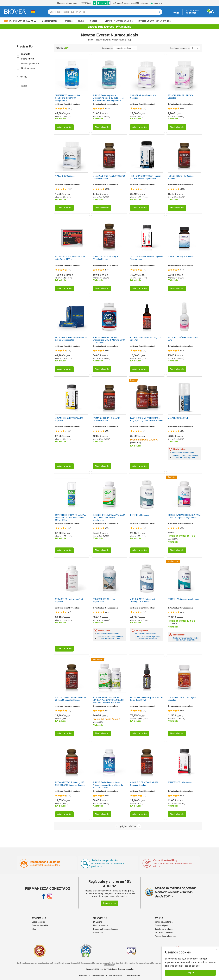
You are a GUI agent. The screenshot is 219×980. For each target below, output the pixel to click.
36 (195, 48)
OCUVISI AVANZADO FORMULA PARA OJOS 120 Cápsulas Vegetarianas (184, 516)
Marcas (69, 21)
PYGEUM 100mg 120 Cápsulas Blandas (181, 177)
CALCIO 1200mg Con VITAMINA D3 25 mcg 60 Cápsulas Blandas (71, 699)
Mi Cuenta (98, 922)
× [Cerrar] (217, 949)
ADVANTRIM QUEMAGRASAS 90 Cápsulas (69, 419)
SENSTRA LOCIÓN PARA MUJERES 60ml (183, 339)
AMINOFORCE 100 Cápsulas (180, 782)
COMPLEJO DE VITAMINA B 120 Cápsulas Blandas (144, 784)
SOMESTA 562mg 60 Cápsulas (181, 257)
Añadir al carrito (64, 127)
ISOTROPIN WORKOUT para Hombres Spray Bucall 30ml (147, 699)
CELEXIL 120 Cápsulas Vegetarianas (184, 599)
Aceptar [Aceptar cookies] (190, 973)
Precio (22, 86)
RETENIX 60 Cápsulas (140, 515)
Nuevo (81, 21)
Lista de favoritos (101, 925)
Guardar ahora (109, 903)
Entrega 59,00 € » (119, 21)
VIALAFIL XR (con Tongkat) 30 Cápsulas (143, 97)
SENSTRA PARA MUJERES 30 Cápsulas (181, 97)
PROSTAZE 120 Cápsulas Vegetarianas (104, 600)
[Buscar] (159, 12)
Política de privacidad (116, 976)
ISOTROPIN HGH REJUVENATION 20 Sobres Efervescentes (71, 339)
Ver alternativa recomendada (183, 453)
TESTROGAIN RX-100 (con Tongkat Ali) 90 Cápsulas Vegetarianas (145, 177)
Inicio (91, 40)
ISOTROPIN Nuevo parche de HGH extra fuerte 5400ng (70, 258)
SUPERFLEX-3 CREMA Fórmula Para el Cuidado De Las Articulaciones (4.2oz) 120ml (71, 518)
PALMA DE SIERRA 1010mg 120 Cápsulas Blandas (107, 419)
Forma (22, 77)
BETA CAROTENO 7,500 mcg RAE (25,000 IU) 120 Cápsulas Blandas (70, 784)
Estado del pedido (162, 925)
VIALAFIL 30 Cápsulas (65, 176)
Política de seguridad (134, 976)
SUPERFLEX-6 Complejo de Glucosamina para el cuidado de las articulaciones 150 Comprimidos (108, 98)
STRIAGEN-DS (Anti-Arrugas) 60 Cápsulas (69, 600)
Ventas (95, 21)
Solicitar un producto (164, 929)
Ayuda (176, 13)
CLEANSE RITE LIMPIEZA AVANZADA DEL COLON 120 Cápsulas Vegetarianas (109, 518)
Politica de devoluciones (165, 936)
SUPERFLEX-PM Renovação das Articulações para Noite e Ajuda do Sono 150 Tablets (108, 785)
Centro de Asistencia (164, 922)
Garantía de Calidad (41, 925)
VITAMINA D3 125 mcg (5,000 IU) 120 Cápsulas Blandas (109, 177)
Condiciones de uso (98, 976)
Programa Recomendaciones (106, 929)
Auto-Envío (98, 933)
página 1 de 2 (128, 826)
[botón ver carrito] (212, 12)
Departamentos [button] (51, 21)
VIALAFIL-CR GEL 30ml (178, 418)
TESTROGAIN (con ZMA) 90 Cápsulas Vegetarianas (147, 258)
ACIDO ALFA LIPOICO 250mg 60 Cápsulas (182, 699)
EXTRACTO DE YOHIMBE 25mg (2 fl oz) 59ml (146, 339)
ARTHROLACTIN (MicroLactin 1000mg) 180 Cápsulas (143, 600)
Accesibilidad (83, 976)
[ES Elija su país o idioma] (34, 12)
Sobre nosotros (39, 922)
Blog (34, 929)
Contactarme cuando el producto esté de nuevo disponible (185, 457)
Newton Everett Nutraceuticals (69, 104)
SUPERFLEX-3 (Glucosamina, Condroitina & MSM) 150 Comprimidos (68, 98)
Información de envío (164, 933)
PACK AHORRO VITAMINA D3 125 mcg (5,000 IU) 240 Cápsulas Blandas (147, 419)
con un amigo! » (155, 21)
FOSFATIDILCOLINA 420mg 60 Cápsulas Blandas (106, 258)
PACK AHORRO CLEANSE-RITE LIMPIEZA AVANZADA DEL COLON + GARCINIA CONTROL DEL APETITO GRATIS (109, 700)
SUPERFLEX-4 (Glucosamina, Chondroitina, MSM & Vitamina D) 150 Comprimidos (109, 340)
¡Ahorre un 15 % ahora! (20, 21)
